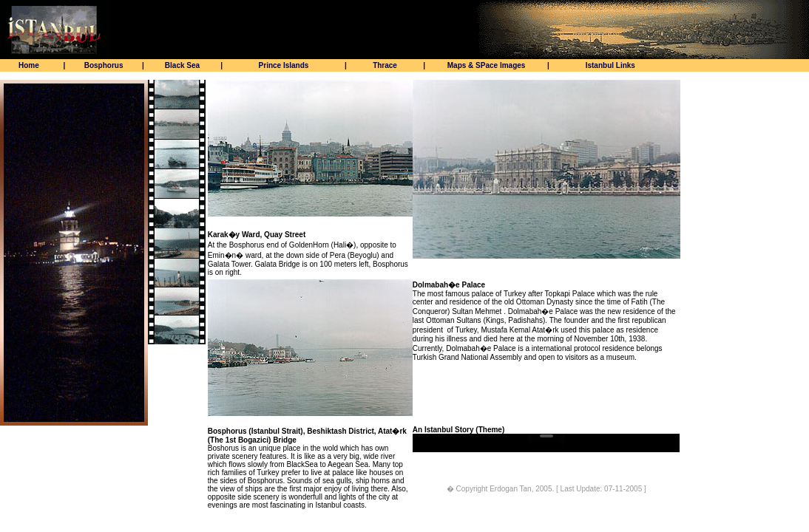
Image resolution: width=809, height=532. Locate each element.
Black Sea (182, 65)
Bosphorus (104, 65)
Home (29, 65)
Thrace (385, 65)
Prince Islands (284, 65)
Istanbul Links (610, 65)
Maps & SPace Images (487, 65)
